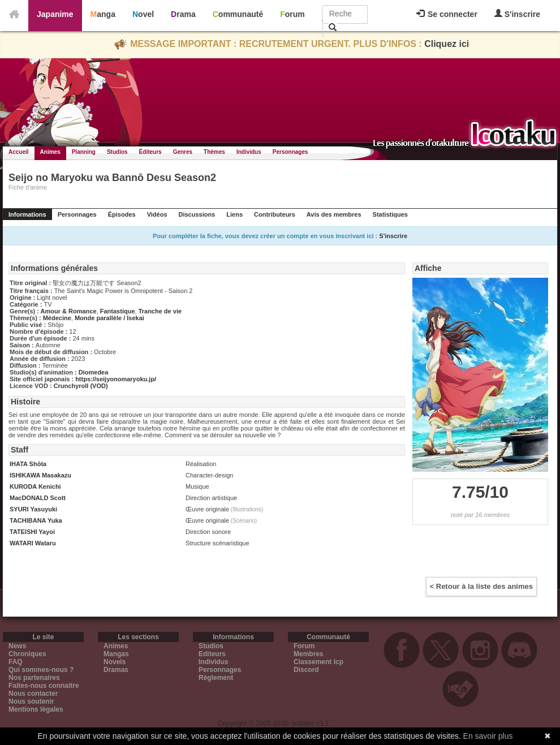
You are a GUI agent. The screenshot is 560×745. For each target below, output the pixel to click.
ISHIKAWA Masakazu (40, 475)
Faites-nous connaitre (44, 686)
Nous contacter (33, 694)
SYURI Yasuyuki (33, 509)
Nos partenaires (34, 678)
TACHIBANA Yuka (36, 520)
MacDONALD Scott (38, 498)
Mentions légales (36, 709)
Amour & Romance (69, 311)
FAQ (16, 662)
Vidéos (157, 214)
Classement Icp (318, 662)
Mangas (116, 654)
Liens (234, 214)
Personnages (290, 152)
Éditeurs (150, 152)
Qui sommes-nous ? (41, 670)
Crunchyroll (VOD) (81, 386)
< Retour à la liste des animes (481, 586)
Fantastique (118, 311)
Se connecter (447, 14)
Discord (306, 670)
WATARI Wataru (33, 543)
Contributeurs (275, 214)
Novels (115, 662)
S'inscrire (517, 14)
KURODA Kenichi (35, 486)
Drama (183, 14)
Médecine (57, 318)
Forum (292, 14)
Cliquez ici (447, 44)
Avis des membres (334, 214)
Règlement (216, 678)
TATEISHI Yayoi (32, 532)
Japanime (55, 14)
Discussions (197, 214)
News (17, 646)
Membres (309, 654)
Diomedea (94, 372)
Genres (183, 152)
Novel (143, 14)
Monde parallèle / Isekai (109, 318)
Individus (249, 152)
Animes (50, 152)
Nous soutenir (31, 701)
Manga (103, 14)
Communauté (238, 14)
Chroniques (27, 654)
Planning (84, 152)
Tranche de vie (160, 311)
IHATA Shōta (28, 464)
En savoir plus (488, 736)
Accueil (19, 152)
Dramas (116, 670)
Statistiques (390, 214)
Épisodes (122, 214)
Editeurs (212, 654)
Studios (117, 152)
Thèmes (214, 152)
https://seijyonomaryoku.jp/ (116, 379)
